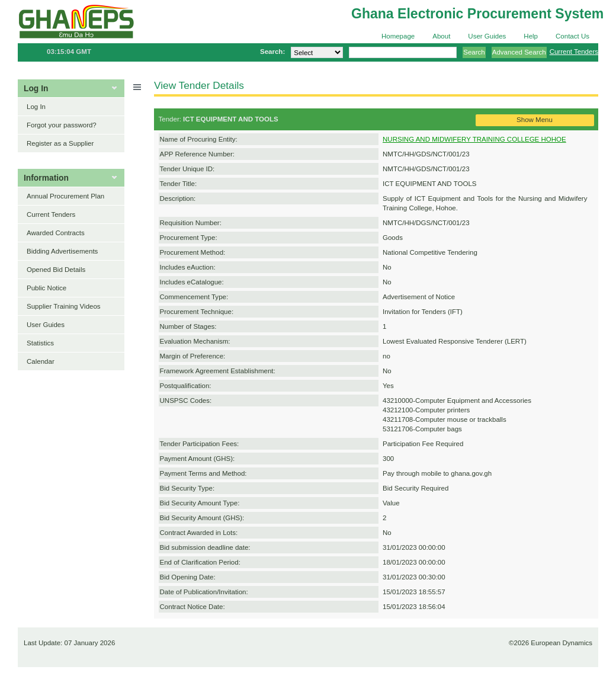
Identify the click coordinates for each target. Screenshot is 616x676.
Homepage (398, 36)
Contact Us (572, 36)
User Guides (487, 36)
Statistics (40, 343)
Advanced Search (519, 52)
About (441, 36)
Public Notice (46, 288)
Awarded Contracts (56, 233)
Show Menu (535, 120)
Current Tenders (574, 52)
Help (531, 36)
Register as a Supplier (60, 143)
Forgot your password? (62, 125)
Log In (36, 107)
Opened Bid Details (56, 270)
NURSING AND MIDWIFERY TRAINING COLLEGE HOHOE (474, 139)
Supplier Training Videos (64, 306)
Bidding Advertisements (62, 251)
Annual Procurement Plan (65, 196)
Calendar (41, 361)
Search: (272, 52)
